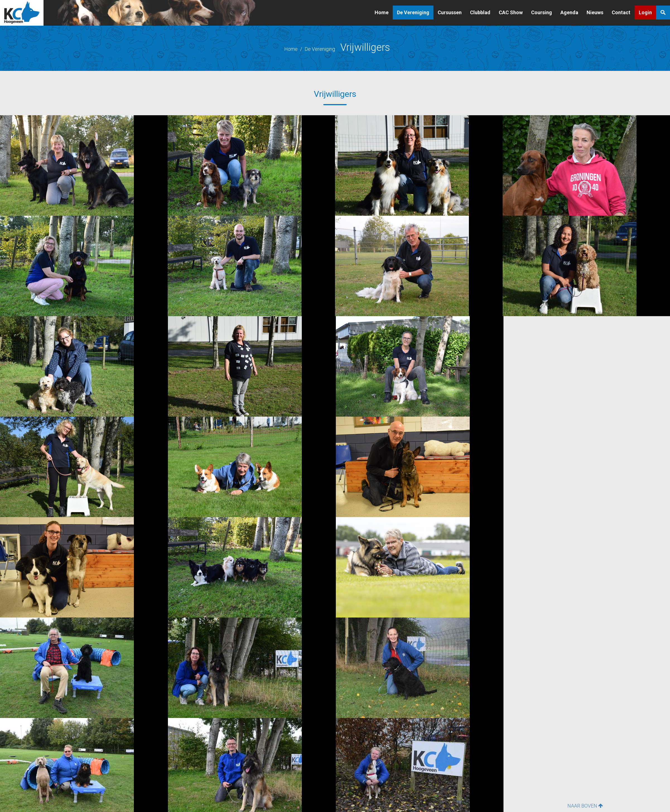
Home (382, 12)
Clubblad (480, 12)
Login (645, 12)
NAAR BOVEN (585, 806)
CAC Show (511, 12)
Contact (621, 12)
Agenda (569, 12)
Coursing (542, 12)
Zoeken (663, 13)
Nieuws (595, 12)
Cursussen (450, 12)
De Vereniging (413, 12)
